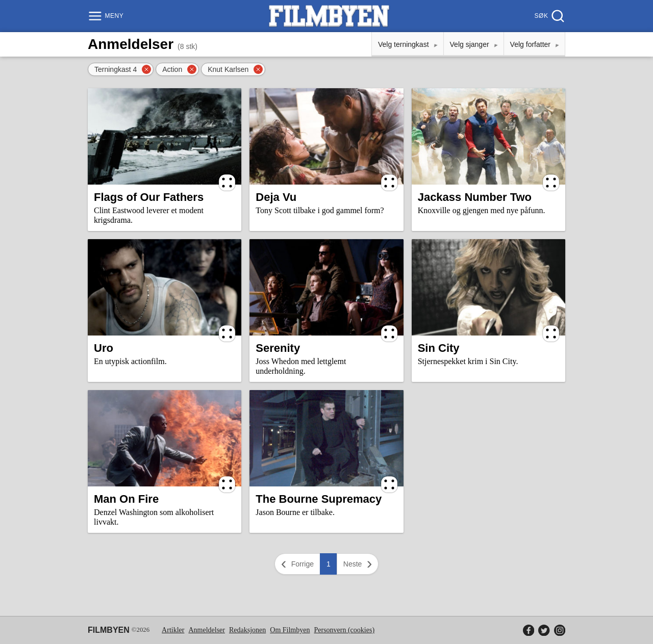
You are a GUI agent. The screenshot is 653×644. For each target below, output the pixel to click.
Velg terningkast (404, 44)
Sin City (439, 348)
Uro (104, 348)
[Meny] (107, 16)
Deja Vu (276, 197)
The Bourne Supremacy (319, 499)
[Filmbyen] (329, 16)
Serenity (278, 348)
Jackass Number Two (475, 197)
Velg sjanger (470, 44)
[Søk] (549, 16)
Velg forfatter (530, 44)
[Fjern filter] (146, 69)
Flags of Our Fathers (149, 197)
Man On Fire (126, 499)
